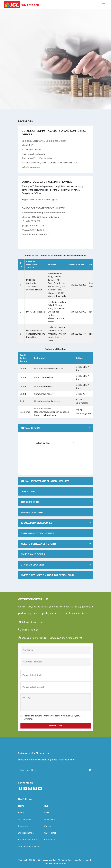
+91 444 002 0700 (31, 221)
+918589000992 (78, 312)
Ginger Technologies (56, 863)
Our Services (25, 819)
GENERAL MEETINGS (56, 512)
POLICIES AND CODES (56, 554)
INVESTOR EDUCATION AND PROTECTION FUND (56, 575)
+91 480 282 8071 (50, 163)
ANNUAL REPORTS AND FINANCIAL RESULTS (56, 481)
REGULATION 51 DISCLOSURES (56, 533)
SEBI (47, 812)
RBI (46, 806)
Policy (21, 812)
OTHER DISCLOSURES (56, 565)
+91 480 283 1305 (69, 163)
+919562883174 (78, 334)
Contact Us (50, 839)
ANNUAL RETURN (56, 428)
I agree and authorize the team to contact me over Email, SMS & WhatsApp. (53, 717)
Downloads (50, 819)
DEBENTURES (56, 491)
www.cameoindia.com (33, 230)
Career (48, 826)
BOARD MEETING (56, 502)
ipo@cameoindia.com (33, 226)
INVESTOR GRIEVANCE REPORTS (56, 544)
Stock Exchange (26, 833)
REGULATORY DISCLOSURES (56, 523)
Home (21, 806)
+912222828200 (78, 285)
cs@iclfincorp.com (31, 167)
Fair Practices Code (28, 839)
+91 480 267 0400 (31, 163)
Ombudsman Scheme (29, 846)
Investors (23, 826)
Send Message (56, 726)
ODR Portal (50, 833)
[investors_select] (56, 443)
